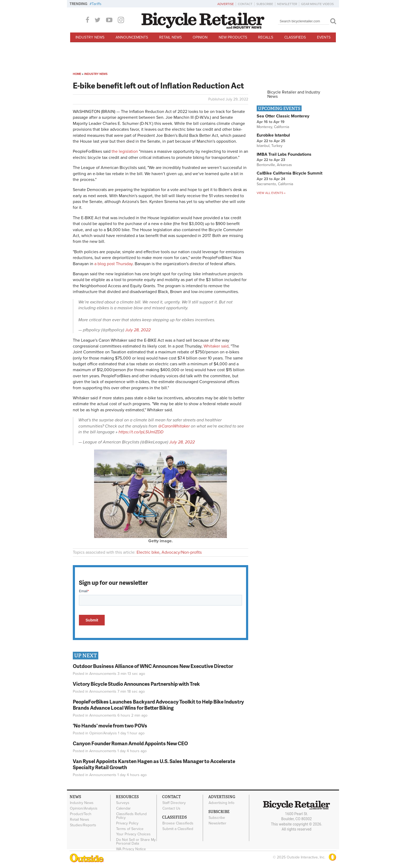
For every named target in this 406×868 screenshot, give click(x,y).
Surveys (123, 803)
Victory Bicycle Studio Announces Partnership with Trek (136, 684)
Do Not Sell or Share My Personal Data (136, 842)
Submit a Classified (178, 829)
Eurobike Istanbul (273, 135)
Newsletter (287, 4)
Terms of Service (130, 829)
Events (324, 37)
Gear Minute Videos (317, 4)
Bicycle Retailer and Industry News (294, 94)
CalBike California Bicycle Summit (289, 173)
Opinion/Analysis (103, 733)
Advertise (226, 4)
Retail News (170, 37)
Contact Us (171, 808)
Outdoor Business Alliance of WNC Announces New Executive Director (153, 666)
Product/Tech (81, 814)
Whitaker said (216, 346)
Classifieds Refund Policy (131, 816)
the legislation (125, 151)
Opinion (200, 37)
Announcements (132, 37)
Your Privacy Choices (133, 834)
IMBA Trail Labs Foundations (284, 154)
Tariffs (97, 4)
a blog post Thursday (113, 264)
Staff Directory (174, 803)
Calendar (123, 808)
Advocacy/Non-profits (182, 552)
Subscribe (265, 4)
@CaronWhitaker (174, 426)
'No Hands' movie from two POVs (110, 725)
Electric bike (148, 552)
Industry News (90, 37)
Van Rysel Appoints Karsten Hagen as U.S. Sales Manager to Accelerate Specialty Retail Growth (154, 764)
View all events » (271, 193)
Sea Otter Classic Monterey (283, 116)
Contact (245, 4)
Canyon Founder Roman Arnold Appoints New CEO (130, 743)
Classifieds (295, 37)
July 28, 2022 (138, 330)
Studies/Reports (83, 825)
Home (77, 74)
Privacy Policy (127, 823)
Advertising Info (221, 803)
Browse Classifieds (178, 823)
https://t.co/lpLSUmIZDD (141, 432)
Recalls (266, 37)
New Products (233, 37)
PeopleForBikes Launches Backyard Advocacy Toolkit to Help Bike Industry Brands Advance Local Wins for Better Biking (158, 705)
